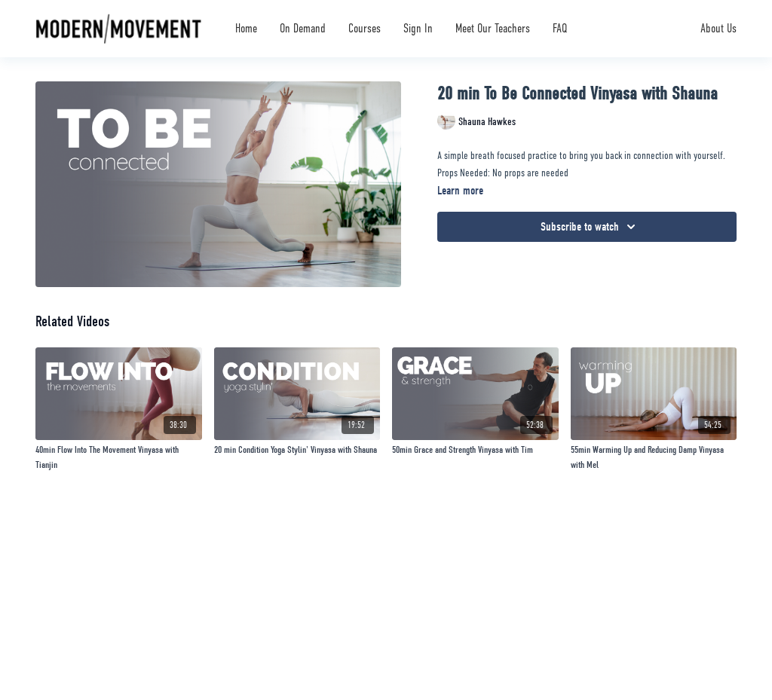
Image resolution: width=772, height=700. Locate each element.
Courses (365, 29)
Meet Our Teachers (493, 29)
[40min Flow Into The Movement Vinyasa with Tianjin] (119, 457)
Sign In (418, 29)
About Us (718, 29)
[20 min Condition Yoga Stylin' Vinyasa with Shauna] (297, 450)
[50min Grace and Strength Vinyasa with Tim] (475, 450)
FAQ (560, 29)
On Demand (303, 29)
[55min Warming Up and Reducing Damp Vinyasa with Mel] (654, 457)
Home (246, 29)
